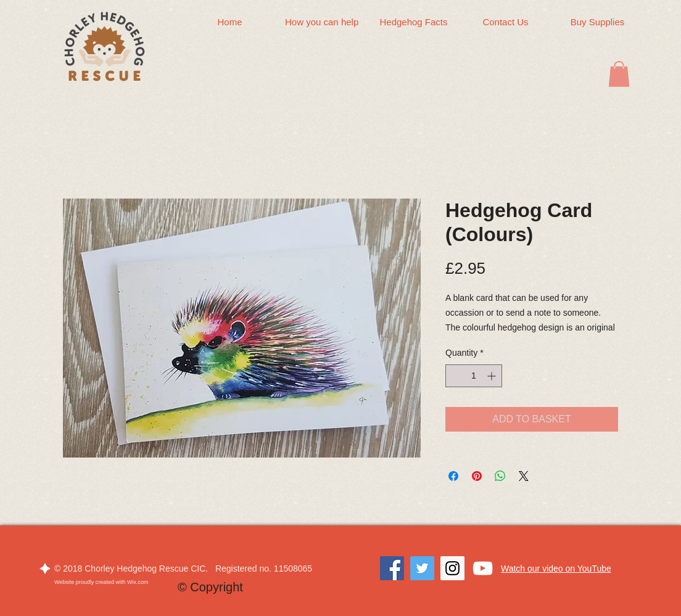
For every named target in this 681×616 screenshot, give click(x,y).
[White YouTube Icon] (483, 568)
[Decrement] (455, 376)
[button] (619, 74)
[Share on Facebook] (453, 476)
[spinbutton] (474, 376)
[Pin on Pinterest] (477, 476)
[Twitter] (422, 568)
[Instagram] (452, 568)
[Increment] (493, 376)
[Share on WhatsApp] (500, 476)
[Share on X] (524, 476)
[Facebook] (392, 568)
